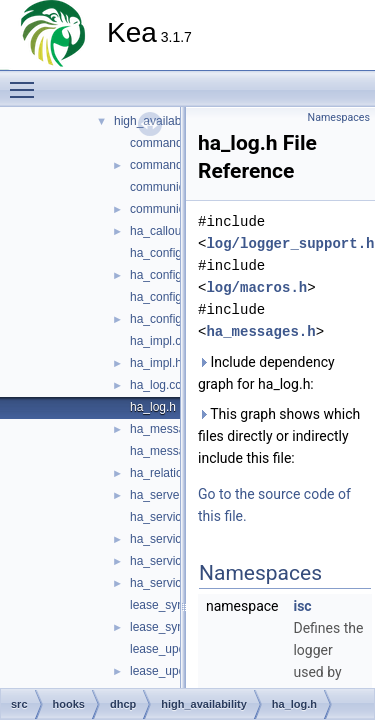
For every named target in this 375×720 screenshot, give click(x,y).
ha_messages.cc (175, 429)
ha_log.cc (155, 385)
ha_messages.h (172, 451)
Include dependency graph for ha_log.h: (266, 373)
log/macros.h (256, 287)
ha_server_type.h (176, 495)
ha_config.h (161, 275)
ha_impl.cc (158, 341)
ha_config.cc (163, 253)
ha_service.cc (166, 517)
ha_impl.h (156, 363)
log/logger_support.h (290, 243)
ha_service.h (164, 539)
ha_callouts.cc (168, 231)
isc (302, 606)
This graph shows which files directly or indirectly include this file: (279, 436)
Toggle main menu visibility (27, 81)
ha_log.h (153, 407)
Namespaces (339, 117)
